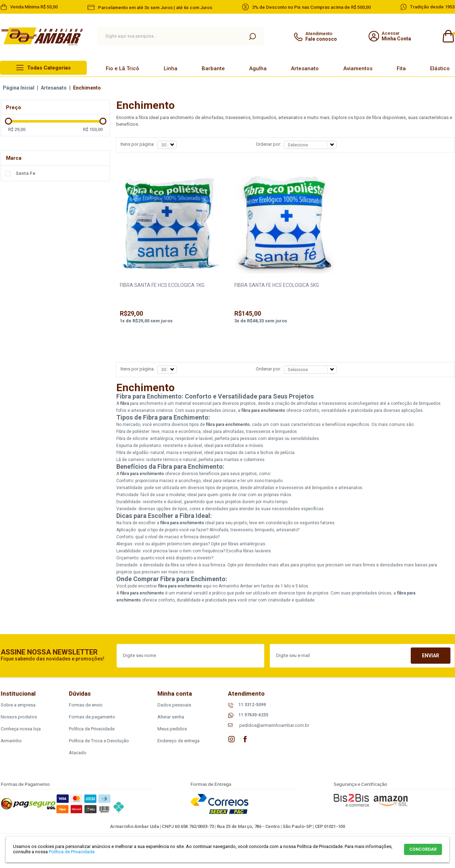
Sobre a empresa (18, 705)
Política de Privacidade (92, 729)
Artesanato (305, 68)
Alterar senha (171, 717)
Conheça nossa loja (21, 729)
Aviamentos (358, 68)
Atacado (78, 753)
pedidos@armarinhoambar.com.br (274, 725)
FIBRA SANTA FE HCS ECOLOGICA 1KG (162, 285)
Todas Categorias (49, 68)
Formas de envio (86, 705)
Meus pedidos (172, 729)
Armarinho (11, 741)
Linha (171, 68)
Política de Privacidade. (72, 852)
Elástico (440, 68)
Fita (401, 68)
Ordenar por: (268, 144)
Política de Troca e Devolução (99, 741)
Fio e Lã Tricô (122, 68)
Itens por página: (138, 144)
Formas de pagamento (92, 717)
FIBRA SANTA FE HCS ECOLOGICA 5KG (277, 285)
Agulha (258, 68)
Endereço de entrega (178, 741)
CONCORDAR (423, 849)
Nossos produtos (19, 717)
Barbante (213, 68)
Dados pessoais (174, 705)
